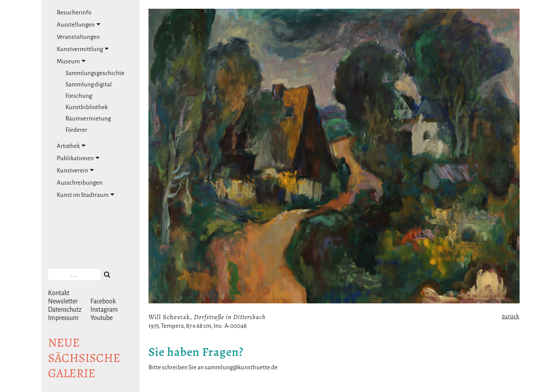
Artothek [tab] (71, 146)
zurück (510, 316)
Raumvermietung (88, 119)
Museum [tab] (71, 61)
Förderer (76, 130)
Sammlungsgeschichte (95, 73)
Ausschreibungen (80, 183)
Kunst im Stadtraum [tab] (86, 195)
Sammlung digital (89, 84)
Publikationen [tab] (78, 158)
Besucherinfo (74, 12)
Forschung (79, 96)
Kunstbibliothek (87, 107)
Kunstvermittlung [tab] (83, 49)
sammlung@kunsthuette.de (241, 367)
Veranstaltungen (78, 37)
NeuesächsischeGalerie (84, 358)
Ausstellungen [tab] (79, 24)
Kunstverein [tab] (75, 170)
